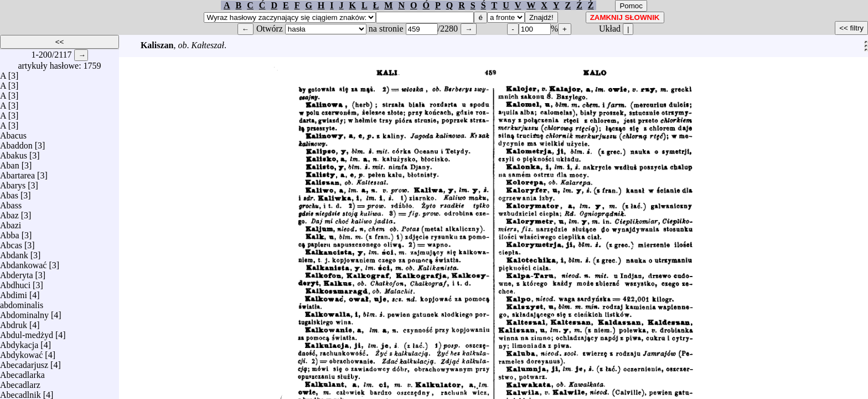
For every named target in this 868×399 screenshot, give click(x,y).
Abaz (9, 213)
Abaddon (16, 143)
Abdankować (23, 262)
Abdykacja (19, 342)
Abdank (14, 252)
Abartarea (17, 173)
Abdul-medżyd (27, 332)
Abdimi (14, 292)
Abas (9, 193)
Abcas (11, 242)
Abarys (13, 183)
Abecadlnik (20, 392)
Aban (10, 163)
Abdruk (14, 322)
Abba (10, 232)
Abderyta (17, 272)
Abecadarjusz (24, 362)
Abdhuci (15, 282)
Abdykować (21, 352)
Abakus (14, 153)
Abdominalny (24, 312)
